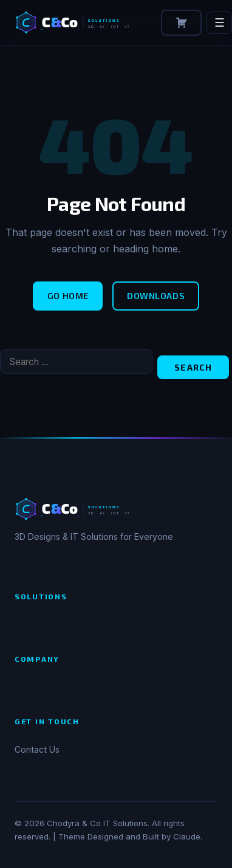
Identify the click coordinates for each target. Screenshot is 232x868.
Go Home (68, 296)
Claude (187, 836)
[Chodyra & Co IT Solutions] (80, 22)
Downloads (156, 296)
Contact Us (37, 749)
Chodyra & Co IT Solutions (97, 823)
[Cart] (181, 23)
